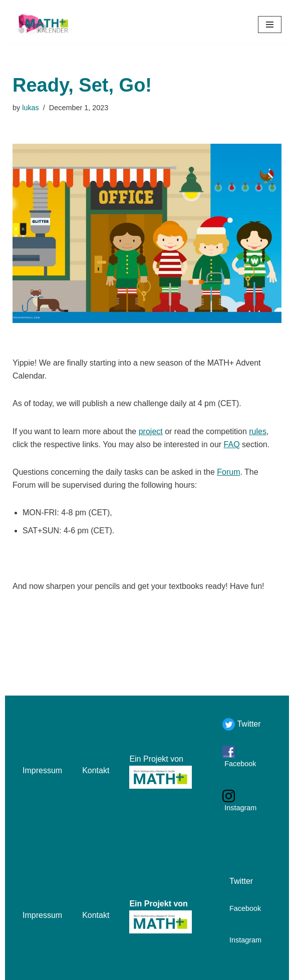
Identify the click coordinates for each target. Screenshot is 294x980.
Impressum (42, 770)
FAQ (232, 444)
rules (258, 431)
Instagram (239, 808)
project (151, 431)
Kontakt (96, 770)
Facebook (239, 764)
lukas (31, 108)
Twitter (248, 724)
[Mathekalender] (43, 25)
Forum (228, 472)
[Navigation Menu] (270, 25)
